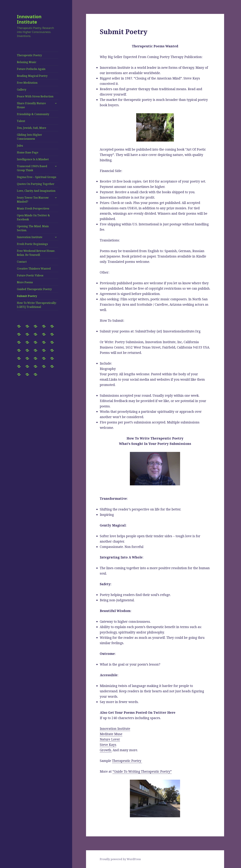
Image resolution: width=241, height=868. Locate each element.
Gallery (22, 90)
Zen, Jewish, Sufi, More (32, 128)
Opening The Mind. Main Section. (33, 228)
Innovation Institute (29, 19)
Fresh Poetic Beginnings (32, 244)
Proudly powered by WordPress (120, 859)
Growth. (106, 750)
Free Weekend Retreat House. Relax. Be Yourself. (36, 253)
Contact (22, 262)
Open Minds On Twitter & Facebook (33, 217)
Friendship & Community (33, 114)
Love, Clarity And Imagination (36, 191)
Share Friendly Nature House (31, 105)
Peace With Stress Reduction (35, 96)
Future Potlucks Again (31, 69)
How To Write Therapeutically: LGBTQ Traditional (37, 305)
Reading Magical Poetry (32, 76)
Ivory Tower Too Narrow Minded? (33, 200)
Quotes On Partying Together (36, 184)
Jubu (20, 146)
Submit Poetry (27, 296)
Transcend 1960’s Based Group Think (32, 168)
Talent (21, 121)
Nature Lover (110, 739)
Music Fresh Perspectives (33, 208)
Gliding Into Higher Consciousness (29, 137)
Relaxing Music (27, 62)
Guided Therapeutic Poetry (34, 289)
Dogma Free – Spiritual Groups (37, 177)
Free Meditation (27, 83)
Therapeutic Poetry (29, 55)
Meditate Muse (111, 734)
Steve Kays (108, 745)
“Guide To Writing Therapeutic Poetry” (142, 771)
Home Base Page (28, 152)
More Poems (25, 282)
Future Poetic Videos (30, 275)
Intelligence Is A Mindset (33, 159)
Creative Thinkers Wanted (34, 269)
